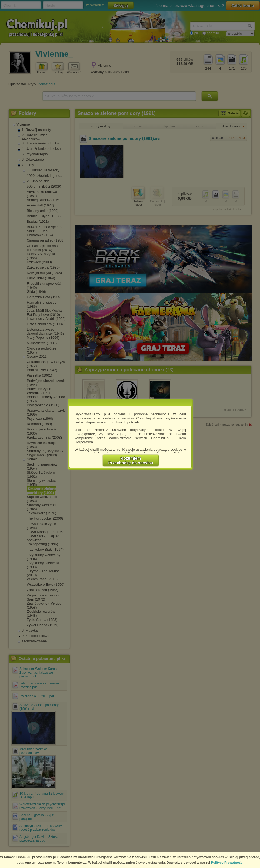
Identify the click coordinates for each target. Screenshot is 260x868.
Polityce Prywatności (227, 863)
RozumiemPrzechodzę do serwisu (131, 460)
